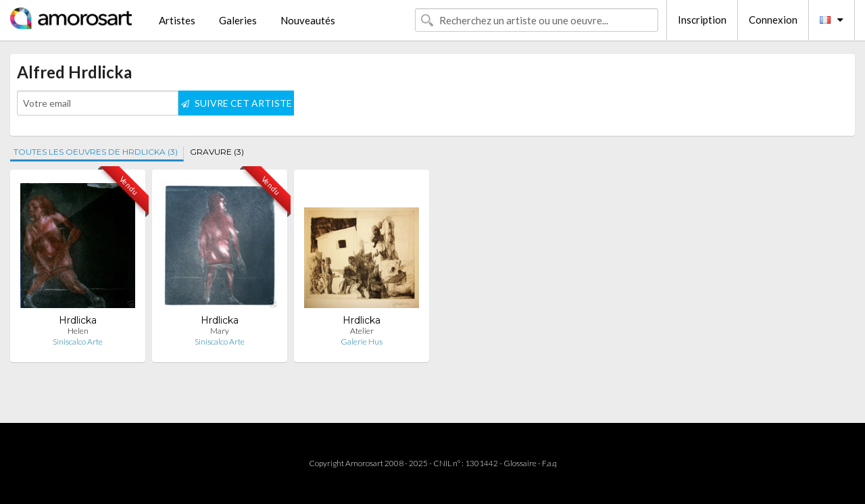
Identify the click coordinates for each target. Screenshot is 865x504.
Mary (220, 331)
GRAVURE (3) (217, 152)
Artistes (177, 20)
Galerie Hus (362, 342)
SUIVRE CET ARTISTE (237, 103)
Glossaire (520, 463)
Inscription (702, 20)
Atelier (362, 331)
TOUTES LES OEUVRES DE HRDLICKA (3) (96, 152)
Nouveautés (308, 20)
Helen (78, 331)
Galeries (238, 20)
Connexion (773, 20)
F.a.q (549, 463)
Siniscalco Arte (78, 342)
